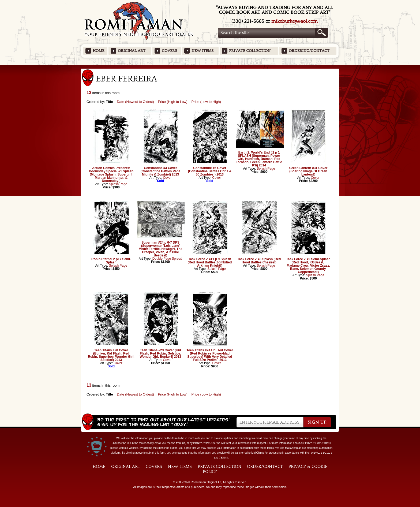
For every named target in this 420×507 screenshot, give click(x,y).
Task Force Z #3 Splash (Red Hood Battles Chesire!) (259, 261)
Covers (169, 51)
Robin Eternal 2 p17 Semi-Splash (111, 261)
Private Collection (250, 51)
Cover (167, 178)
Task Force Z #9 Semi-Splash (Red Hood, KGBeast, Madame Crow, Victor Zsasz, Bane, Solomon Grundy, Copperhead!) (308, 266)
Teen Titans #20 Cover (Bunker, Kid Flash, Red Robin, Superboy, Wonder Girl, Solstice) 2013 (111, 355)
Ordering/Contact (309, 51)
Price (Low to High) (206, 102)
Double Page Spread (167, 259)
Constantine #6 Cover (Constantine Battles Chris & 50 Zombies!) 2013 (210, 171)
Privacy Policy (322, 453)
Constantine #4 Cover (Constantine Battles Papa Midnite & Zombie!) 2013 (161, 171)
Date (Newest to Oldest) (135, 102)
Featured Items (210, 67)
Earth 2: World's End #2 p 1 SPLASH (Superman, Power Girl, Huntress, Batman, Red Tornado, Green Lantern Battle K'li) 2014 (259, 159)
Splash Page (118, 184)
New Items (202, 51)
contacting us (204, 443)
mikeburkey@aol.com (295, 21)
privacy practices (318, 443)
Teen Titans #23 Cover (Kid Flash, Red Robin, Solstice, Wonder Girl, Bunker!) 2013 (160, 353)
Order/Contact (265, 467)
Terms (224, 458)
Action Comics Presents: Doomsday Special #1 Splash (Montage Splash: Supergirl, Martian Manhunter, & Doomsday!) (111, 174)
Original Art (132, 51)
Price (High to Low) (173, 102)
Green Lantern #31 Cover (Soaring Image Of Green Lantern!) (308, 171)
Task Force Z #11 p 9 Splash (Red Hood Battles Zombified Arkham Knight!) (210, 262)
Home (98, 51)
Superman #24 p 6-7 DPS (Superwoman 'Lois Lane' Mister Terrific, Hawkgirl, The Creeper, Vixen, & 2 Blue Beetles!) (160, 249)
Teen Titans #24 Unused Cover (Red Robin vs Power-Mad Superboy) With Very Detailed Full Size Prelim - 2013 (210, 355)
